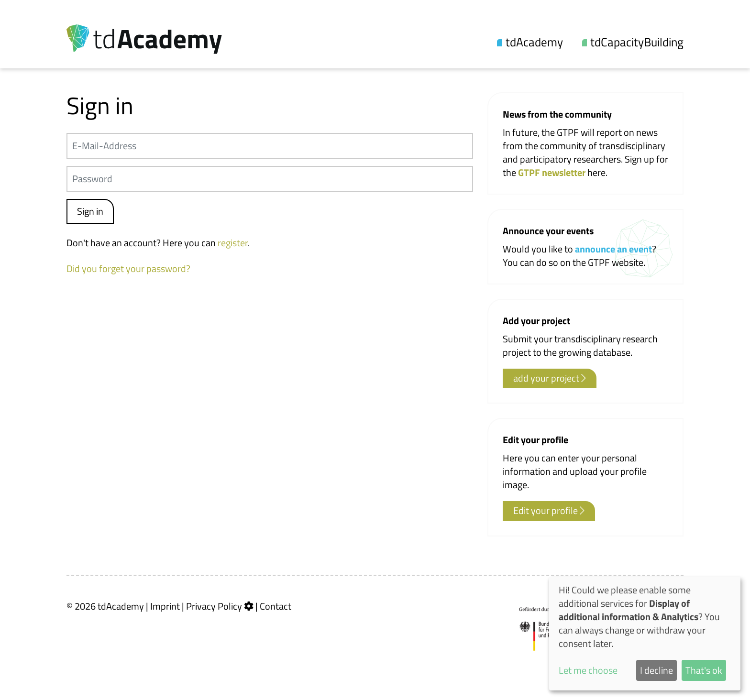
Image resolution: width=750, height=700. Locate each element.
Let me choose (588, 670)
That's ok (704, 670)
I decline (656, 670)
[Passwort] (270, 179)
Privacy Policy (214, 606)
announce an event (613, 249)
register (233, 243)
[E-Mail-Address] (270, 146)
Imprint (165, 606)
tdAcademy (534, 42)
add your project (550, 378)
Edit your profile (549, 511)
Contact (276, 606)
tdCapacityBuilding (637, 42)
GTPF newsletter (553, 172)
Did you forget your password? (128, 268)
